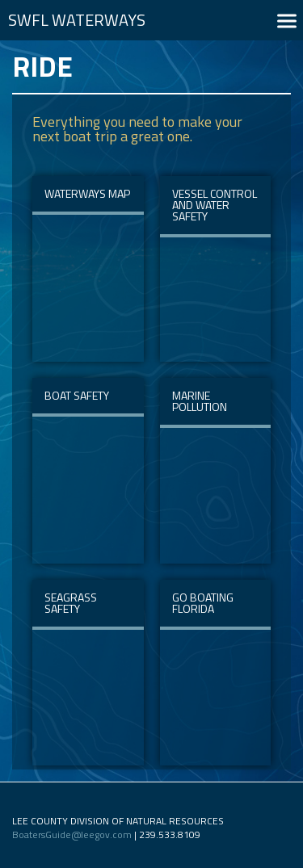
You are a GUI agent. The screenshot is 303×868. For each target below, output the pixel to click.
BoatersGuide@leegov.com (72, 834)
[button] (287, 21)
